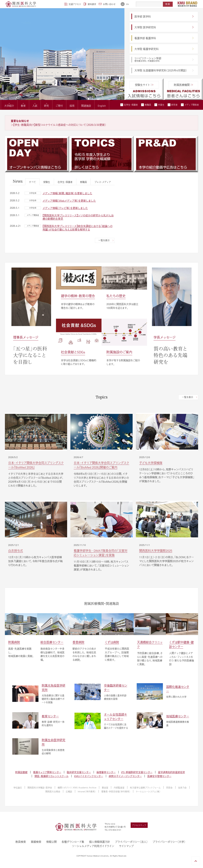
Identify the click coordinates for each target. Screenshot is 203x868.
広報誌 (69, 791)
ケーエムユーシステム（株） (148, 791)
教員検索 (21, 842)
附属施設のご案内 (119, 352)
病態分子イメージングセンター (125, 776)
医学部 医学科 (143, 16)
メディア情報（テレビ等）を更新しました (65, 208)
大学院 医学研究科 (145, 27)
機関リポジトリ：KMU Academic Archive (77, 787)
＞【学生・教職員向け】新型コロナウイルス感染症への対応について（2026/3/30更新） (58, 125)
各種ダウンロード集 (73, 842)
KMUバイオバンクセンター (89, 776)
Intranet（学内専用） (87, 791)
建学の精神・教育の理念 (78, 296)
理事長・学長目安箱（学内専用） (116, 791)
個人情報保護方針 (100, 842)
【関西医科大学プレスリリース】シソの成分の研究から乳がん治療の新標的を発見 (78, 217)
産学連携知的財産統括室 (171, 772)
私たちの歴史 (116, 296)
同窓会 (169, 787)
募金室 (105, 787)
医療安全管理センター (159, 776)
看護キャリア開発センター (47, 772)
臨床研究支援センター (79, 772)
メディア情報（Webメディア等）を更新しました (69, 201)
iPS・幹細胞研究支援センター (137, 772)
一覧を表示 (104, 240)
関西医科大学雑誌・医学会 (40, 787)
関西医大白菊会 (53, 791)
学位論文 (18, 787)
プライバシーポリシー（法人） (131, 842)
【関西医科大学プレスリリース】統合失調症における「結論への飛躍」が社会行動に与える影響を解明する (78, 228)
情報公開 (51, 842)
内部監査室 (119, 787)
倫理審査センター (106, 772)
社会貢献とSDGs (73, 352)
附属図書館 (21, 772)
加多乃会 (182, 787)
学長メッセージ (165, 337)
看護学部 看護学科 (145, 38)
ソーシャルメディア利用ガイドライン (93, 846)
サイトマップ (126, 846)
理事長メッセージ (26, 337)
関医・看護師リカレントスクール (52, 776)
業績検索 (36, 842)
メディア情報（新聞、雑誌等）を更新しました (67, 193)
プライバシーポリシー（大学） (169, 842)
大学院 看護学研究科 (147, 49)
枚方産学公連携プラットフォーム (145, 787)
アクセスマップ (139, 825)
